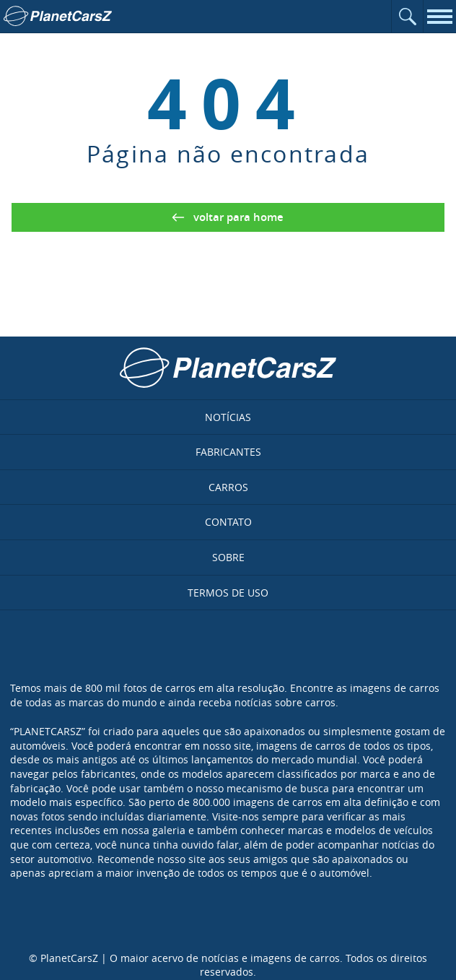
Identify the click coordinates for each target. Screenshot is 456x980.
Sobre (228, 557)
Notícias (228, 417)
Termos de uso (228, 593)
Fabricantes (228, 452)
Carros (228, 487)
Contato (228, 522)
